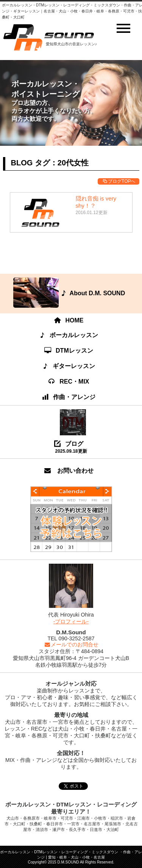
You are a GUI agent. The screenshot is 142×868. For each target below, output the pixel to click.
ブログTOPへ (118, 181)
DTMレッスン (69, 351)
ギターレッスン (69, 366)
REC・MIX (69, 382)
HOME (69, 320)
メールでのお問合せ (71, 644)
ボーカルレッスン (69, 335)
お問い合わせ (69, 471)
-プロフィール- (71, 621)
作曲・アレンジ (69, 397)
